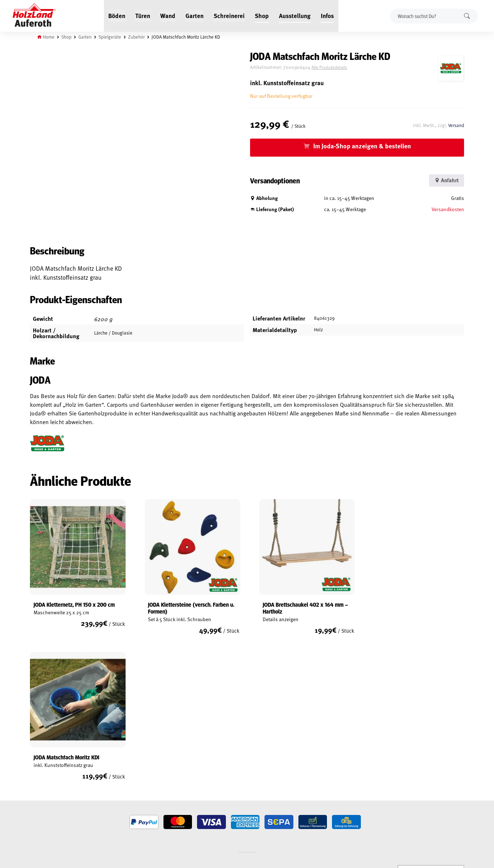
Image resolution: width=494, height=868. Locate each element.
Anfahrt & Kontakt (204, 776)
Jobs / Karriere (119, 746)
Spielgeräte (111, 37)
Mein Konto (43, 746)
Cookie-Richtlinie (49, 804)
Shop (262, 15)
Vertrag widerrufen (56, 814)
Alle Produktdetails (335, 67)
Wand (168, 15)
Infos (328, 15)
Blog (109, 754)
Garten (195, 15)
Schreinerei (229, 15)
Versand (456, 125)
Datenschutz (44, 771)
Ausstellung (295, 15)
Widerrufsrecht (48, 762)
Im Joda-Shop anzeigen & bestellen (365, 146)
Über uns (114, 779)
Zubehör (137, 37)
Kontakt (113, 771)
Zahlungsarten (47, 795)
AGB (35, 754)
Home (49, 37)
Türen (143, 15)
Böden (117, 15)
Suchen (467, 16)
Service (112, 762)
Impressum (42, 779)
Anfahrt (445, 180)
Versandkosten (447, 209)
